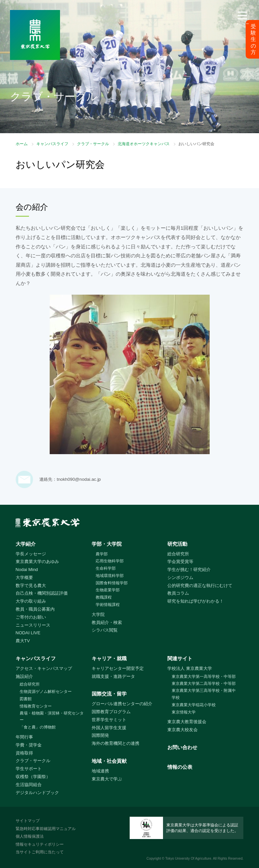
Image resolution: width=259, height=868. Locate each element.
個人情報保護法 (30, 836)
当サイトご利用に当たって (40, 852)
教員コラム (178, 593)
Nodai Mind (27, 570)
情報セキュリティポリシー (40, 844)
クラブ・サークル (93, 144)
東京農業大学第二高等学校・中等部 (204, 684)
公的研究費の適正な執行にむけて (200, 585)
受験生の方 (253, 39)
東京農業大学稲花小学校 (194, 705)
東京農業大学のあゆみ (37, 562)
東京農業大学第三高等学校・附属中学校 (204, 694)
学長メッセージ (31, 554)
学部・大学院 (107, 544)
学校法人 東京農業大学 (190, 668)
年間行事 (24, 737)
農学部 (102, 554)
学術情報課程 (108, 605)
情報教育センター (36, 706)
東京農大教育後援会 (187, 722)
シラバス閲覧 (105, 630)
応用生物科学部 (110, 561)
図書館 (26, 699)
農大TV (23, 641)
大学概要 (24, 578)
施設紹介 (24, 676)
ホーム (22, 144)
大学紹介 (26, 544)
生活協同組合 (29, 785)
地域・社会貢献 (109, 761)
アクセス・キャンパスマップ (44, 668)
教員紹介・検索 (107, 622)
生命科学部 (106, 568)
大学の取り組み (31, 601)
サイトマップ (28, 821)
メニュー (242, 24)
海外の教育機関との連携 (115, 743)
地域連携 (100, 771)
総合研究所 (178, 554)
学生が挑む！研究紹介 (189, 570)
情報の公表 (180, 767)
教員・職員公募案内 (35, 609)
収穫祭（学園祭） (33, 777)
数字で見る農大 (31, 585)
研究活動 (177, 544)
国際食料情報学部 (112, 583)
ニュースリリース (33, 625)
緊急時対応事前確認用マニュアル (46, 829)
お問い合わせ (182, 747)
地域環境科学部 (110, 576)
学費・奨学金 (29, 745)
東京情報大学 (184, 712)
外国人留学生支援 (109, 728)
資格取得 (24, 753)
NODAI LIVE (28, 633)
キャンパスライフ (52, 144)
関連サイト (180, 658)
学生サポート (29, 769)
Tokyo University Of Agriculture (188, 859)
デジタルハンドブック (37, 793)
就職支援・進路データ (113, 676)
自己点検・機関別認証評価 (42, 593)
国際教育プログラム (111, 712)
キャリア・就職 (109, 658)
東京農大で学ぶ (107, 779)
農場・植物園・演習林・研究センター (52, 717)
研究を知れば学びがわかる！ (195, 601)
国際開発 (100, 735)
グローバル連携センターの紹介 (122, 704)
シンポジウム (180, 578)
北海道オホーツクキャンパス (144, 144)
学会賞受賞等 (180, 562)
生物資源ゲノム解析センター (46, 692)
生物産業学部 (108, 590)
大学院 (98, 614)
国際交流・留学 (109, 694)
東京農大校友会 (182, 730)
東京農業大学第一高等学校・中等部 (204, 677)
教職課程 (104, 597)
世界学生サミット (109, 720)
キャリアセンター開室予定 (118, 668)
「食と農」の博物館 (38, 727)
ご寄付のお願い (31, 617)
